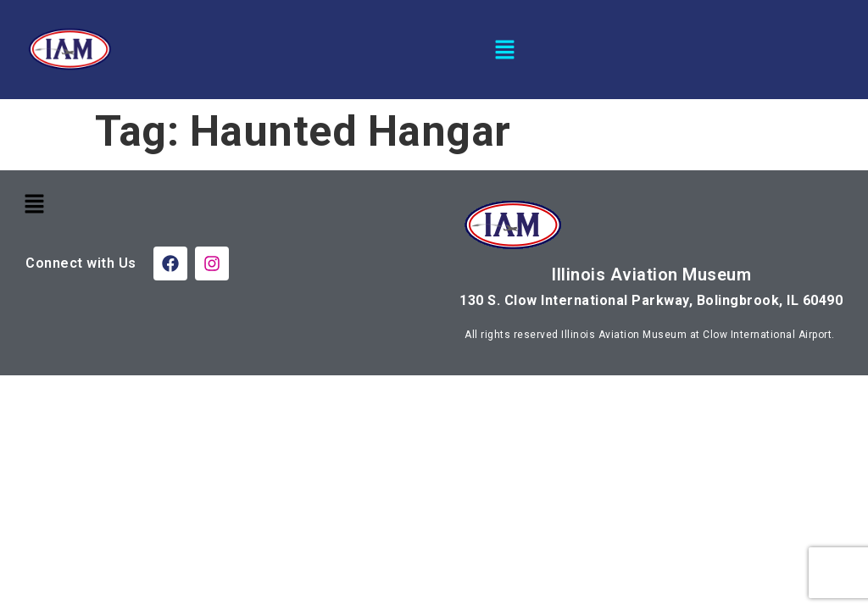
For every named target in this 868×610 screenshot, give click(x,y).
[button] (505, 49)
